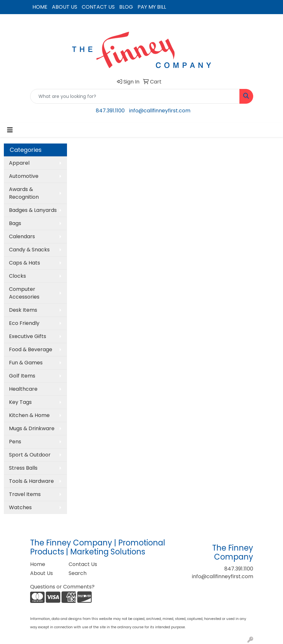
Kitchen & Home (29, 415)
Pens (15, 442)
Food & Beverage (31, 349)
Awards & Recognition (24, 193)
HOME (40, 7)
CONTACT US (98, 7)
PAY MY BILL (152, 7)
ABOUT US (65, 7)
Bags (15, 223)
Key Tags (20, 402)
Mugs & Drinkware (32, 428)
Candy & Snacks (29, 250)
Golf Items (22, 376)
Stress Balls (23, 468)
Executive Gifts (28, 336)
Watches (20, 507)
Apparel (19, 163)
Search (78, 573)
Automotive (24, 176)
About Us (42, 573)
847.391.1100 (110, 111)
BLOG (126, 7)
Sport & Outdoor (30, 455)
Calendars (22, 236)
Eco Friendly (24, 323)
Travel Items (25, 494)
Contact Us (83, 564)
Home (38, 564)
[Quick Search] (135, 96)
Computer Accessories (24, 293)
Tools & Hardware (31, 481)
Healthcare (23, 389)
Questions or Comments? (62, 587)
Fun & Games (26, 363)
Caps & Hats (25, 263)
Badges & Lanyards (33, 210)
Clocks (17, 276)
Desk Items (23, 310)
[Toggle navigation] (10, 130)
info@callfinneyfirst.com (160, 111)
